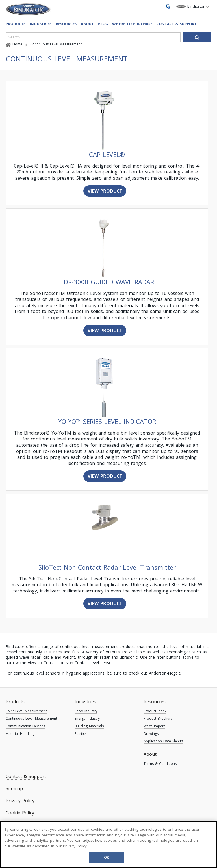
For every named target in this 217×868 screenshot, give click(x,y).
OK (107, 857)
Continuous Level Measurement (31, 718)
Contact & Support (177, 24)
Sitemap (14, 788)
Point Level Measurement (26, 711)
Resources (155, 702)
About (87, 24)
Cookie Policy (20, 813)
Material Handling (20, 734)
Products (15, 702)
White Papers (154, 726)
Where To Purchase (132, 24)
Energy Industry (87, 718)
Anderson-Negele (165, 673)
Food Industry (86, 711)
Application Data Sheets (163, 741)
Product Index (155, 711)
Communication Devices (25, 726)
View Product (105, 191)
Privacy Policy (20, 801)
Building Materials (89, 726)
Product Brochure (158, 718)
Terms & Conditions (160, 764)
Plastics (81, 734)
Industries (41, 24)
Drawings (151, 734)
